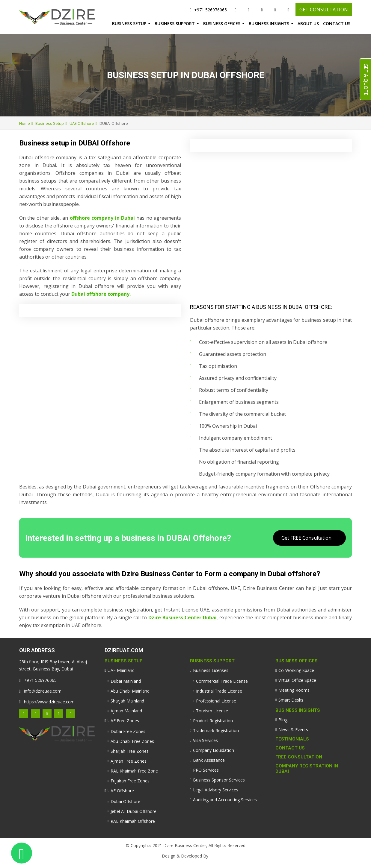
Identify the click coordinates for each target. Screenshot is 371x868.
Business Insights (269, 23)
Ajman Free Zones (129, 761)
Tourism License (212, 711)
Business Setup (129, 23)
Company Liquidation (214, 750)
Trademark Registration (216, 730)
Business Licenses (211, 670)
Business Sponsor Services (219, 780)
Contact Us (337, 23)
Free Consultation (299, 757)
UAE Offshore (82, 123)
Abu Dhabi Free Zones (132, 741)
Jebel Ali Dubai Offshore (134, 811)
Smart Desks (291, 700)
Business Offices (222, 23)
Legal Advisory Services (216, 790)
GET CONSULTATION (324, 10)
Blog (283, 720)
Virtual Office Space (297, 680)
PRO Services (206, 770)
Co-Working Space (296, 670)
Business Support (175, 23)
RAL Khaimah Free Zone (134, 771)
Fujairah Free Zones (130, 781)
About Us (308, 23)
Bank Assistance (209, 760)
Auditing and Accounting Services (225, 800)
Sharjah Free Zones (130, 751)
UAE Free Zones (123, 721)
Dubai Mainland (126, 681)
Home (25, 123)
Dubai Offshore (125, 801)
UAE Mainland (121, 670)
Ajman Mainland (126, 711)
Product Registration (213, 721)
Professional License (216, 701)
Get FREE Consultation (306, 538)
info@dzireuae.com (40, 691)
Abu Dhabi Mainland (130, 691)
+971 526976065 (208, 10)
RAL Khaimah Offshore (133, 821)
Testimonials (292, 739)
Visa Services (205, 740)
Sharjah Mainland (127, 701)
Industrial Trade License (219, 691)
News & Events (293, 730)
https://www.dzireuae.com (47, 702)
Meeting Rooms (294, 690)
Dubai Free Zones (128, 731)
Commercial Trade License (222, 681)
